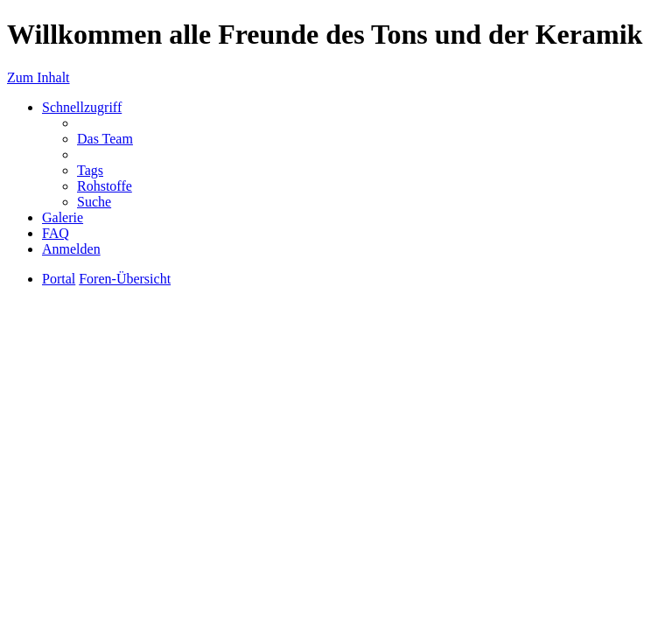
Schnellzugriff (82, 107)
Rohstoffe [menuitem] (105, 186)
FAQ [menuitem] (56, 233)
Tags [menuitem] (90, 170)
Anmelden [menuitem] (71, 249)
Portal (59, 279)
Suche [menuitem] (94, 202)
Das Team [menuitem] (105, 139)
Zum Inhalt (38, 77)
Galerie (63, 217)
